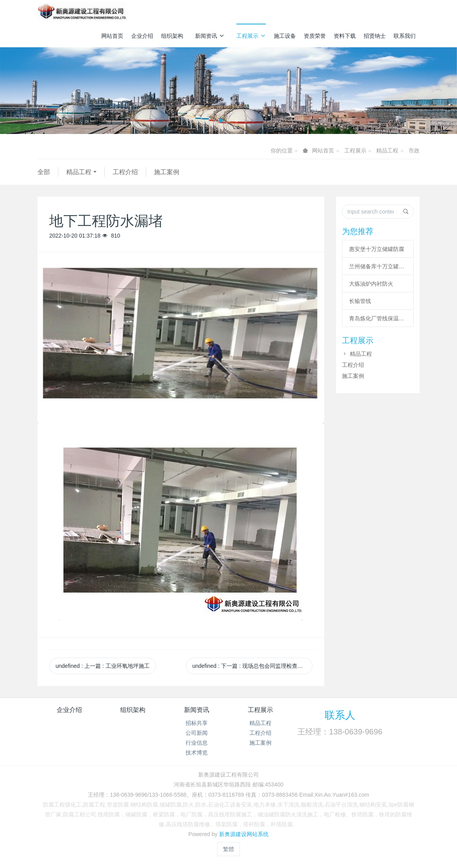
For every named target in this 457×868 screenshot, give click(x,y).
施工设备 (285, 36)
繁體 (228, 849)
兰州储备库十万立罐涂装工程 (378, 266)
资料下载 (345, 36)
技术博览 (197, 753)
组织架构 (172, 36)
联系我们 (405, 36)
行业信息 (197, 743)
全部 (44, 172)
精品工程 (387, 151)
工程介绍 (125, 172)
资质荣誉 (315, 36)
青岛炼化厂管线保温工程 (378, 318)
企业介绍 (142, 36)
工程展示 (251, 36)
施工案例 (167, 172)
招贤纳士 (375, 36)
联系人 (340, 715)
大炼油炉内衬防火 (371, 284)
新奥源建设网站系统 (244, 834)
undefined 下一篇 (252, 666)
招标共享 (197, 723)
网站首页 (112, 36)
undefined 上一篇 (103, 666)
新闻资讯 (210, 36)
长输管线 (360, 301)
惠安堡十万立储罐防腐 (377, 249)
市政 (414, 151)
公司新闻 (197, 733)
